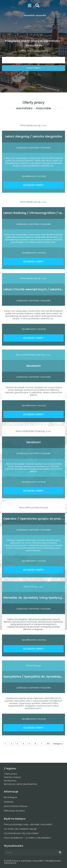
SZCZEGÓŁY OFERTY (33, 185)
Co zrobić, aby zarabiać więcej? (20, 829)
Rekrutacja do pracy (14, 811)
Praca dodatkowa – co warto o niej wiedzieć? (28, 838)
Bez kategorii (10, 797)
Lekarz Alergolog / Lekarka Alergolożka (34, 136)
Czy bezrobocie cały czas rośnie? (21, 833)
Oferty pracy (11, 774)
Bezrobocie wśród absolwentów (21, 784)
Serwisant (33, 366)
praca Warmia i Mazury (16, 806)
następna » (58, 744)
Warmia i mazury (12, 777)
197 (48, 744)
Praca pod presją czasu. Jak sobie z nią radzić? (28, 824)
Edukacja (9, 802)
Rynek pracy (10, 781)
